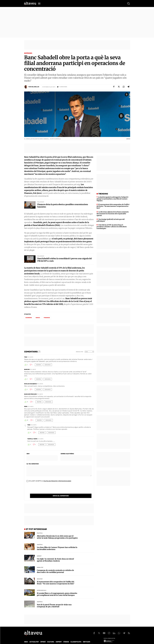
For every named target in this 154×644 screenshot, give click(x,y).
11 (31, 433)
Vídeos (66, 638)
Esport (39, 552)
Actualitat (34, 638)
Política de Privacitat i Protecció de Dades (57, 481)
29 (28, 420)
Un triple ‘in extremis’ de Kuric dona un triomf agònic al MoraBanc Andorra (55, 556)
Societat (40, 575)
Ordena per (79, 352)
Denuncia (48, 365)
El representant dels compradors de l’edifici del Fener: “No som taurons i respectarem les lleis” (56, 578)
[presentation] (43, 490)
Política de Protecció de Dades (61, 640)
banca (38, 318)
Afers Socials (42, 586)
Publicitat (44, 640)
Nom (28, 454)
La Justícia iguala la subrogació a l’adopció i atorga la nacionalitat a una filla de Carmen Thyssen (112, 199)
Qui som (27, 640)
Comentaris (63, 87)
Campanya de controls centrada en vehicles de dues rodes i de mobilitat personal (55, 567)
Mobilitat (40, 563)
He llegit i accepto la (49, 481)
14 (27, 402)
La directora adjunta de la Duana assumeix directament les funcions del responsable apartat (113, 214)
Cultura (51, 638)
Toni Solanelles (34, 87)
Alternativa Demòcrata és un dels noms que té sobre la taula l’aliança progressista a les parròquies (57, 533)
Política (40, 529)
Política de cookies (82, 640)
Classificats (76, 638)
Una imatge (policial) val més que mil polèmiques (111, 220)
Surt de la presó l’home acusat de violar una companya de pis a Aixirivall (54, 601)
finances (47, 318)
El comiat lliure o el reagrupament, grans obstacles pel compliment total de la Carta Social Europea (57, 590)
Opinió (43, 638)
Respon (39, 365)
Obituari (87, 638)
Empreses (28, 53)
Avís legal (94, 640)
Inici (26, 638)
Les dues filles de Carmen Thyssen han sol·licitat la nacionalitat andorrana (57, 544)
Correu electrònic (67, 454)
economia (29, 318)
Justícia (40, 540)
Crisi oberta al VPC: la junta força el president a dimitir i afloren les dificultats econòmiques (112, 227)
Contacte (35, 640)
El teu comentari (33, 464)
